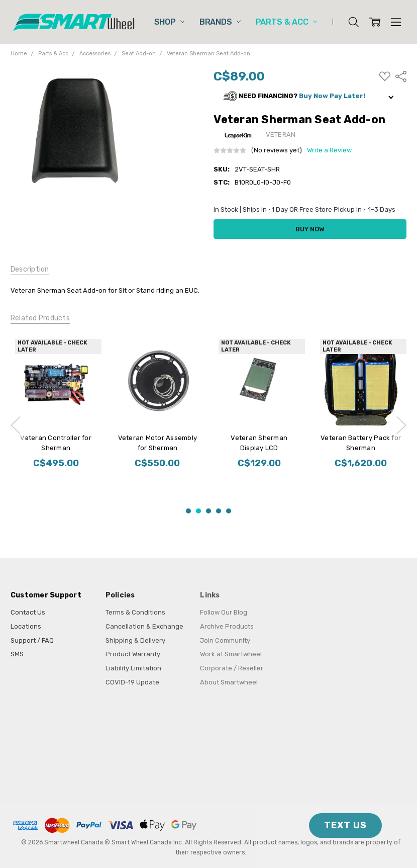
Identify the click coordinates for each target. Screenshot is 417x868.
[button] (310, 96)
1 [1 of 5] (188, 511)
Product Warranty (133, 654)
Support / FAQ (32, 640)
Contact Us (28, 612)
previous (16, 425)
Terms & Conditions (135, 612)
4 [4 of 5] (219, 511)
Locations (26, 626)
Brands (220, 22)
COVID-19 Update (132, 682)
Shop (169, 22)
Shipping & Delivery (135, 640)
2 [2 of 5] (198, 511)
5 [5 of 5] (229, 511)
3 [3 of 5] (208, 511)
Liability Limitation (133, 668)
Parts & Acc (286, 22)
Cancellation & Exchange (144, 626)
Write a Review (329, 150)
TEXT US (345, 825)
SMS (17, 654)
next (401, 425)
